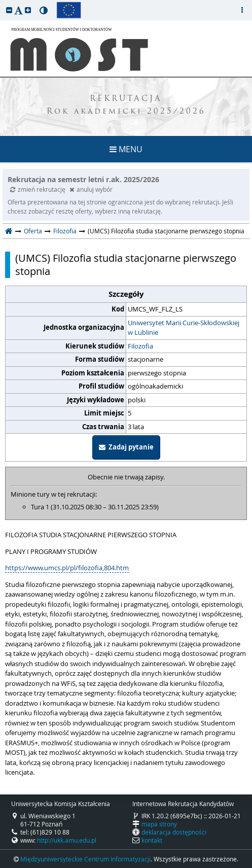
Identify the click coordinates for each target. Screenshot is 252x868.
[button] (9, 10)
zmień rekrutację (39, 189)
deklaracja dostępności (174, 832)
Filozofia (65, 231)
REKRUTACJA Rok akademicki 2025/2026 (126, 106)
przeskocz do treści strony (3, 3)
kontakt (152, 840)
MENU (126, 149)
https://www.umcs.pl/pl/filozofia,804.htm (67, 568)
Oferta (33, 231)
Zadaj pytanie (126, 447)
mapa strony (159, 824)
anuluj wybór (91, 189)
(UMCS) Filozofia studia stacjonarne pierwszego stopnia (126, 265)
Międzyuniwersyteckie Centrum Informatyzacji (85, 859)
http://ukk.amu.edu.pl (67, 840)
